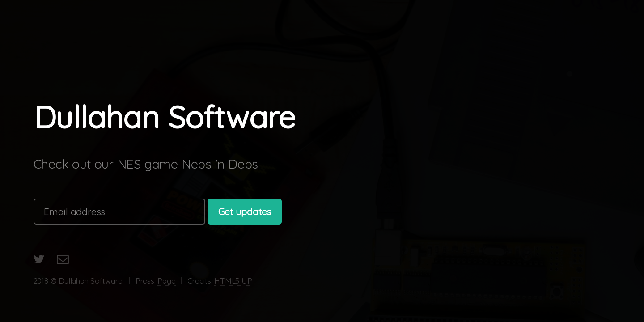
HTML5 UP (233, 281)
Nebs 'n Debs (220, 164)
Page (166, 281)
